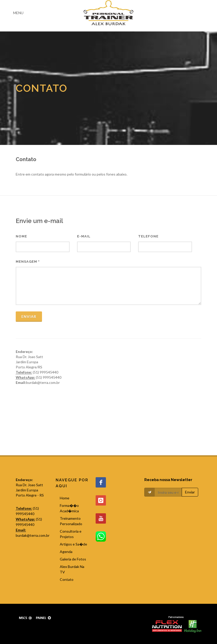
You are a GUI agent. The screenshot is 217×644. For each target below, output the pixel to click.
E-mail (84, 236)
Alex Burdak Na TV (72, 569)
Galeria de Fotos (73, 559)
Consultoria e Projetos (71, 534)
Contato (67, 579)
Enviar (29, 316)
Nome (21, 236)
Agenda (66, 552)
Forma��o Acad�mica (69, 508)
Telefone (148, 236)
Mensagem (28, 262)
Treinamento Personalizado (71, 521)
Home (65, 498)
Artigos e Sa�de (73, 544)
